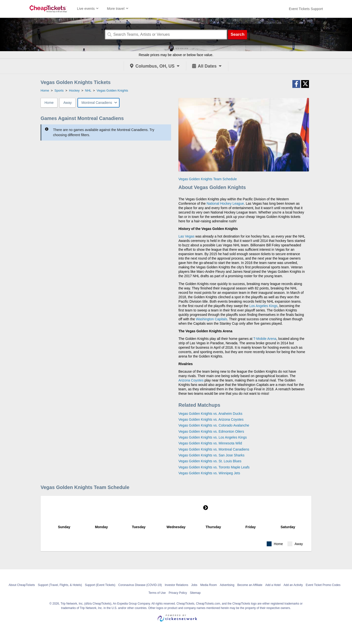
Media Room (209, 585)
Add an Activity (293, 585)
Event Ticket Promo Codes (323, 585)
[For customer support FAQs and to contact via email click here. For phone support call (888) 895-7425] (306, 9)
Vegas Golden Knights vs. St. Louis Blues (210, 461)
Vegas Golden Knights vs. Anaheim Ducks (210, 414)
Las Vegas (186, 236)
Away (67, 103)
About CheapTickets (22, 585)
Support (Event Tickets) (100, 585)
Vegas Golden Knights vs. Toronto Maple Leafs (214, 467)
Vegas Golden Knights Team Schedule (208, 179)
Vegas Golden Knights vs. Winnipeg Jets (209, 473)
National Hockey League (225, 203)
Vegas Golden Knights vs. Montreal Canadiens (214, 449)
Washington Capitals (211, 319)
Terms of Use (157, 593)
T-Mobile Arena (265, 339)
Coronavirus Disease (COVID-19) (140, 585)
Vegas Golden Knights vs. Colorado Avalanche (214, 425)
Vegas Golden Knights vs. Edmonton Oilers (211, 431)
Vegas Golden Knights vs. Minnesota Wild (210, 443)
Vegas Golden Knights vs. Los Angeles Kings (213, 437)
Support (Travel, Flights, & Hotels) (60, 585)
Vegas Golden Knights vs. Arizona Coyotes (211, 419)
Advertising (227, 585)
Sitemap (195, 593)
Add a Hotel (273, 585)
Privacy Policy (178, 593)
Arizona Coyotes (191, 380)
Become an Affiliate (250, 585)
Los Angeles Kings (263, 306)
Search (237, 34)
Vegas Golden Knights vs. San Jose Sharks (211, 455)
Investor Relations (176, 585)
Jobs (194, 585)
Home (49, 103)
